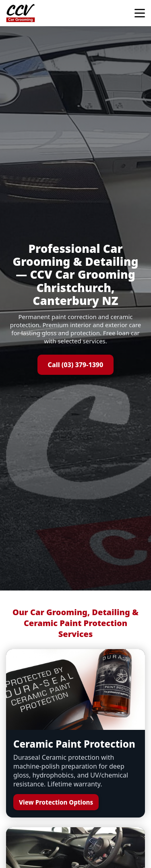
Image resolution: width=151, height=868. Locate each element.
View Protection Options (56, 802)
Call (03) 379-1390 (76, 365)
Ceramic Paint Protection (74, 744)
